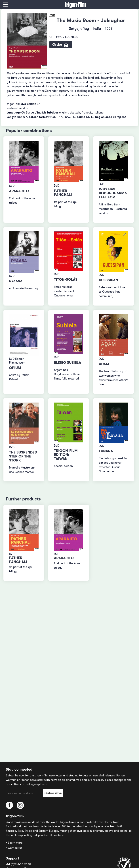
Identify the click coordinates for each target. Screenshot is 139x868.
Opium (15, 368)
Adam (104, 364)
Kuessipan (108, 280)
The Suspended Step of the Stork (23, 456)
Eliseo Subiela (68, 363)
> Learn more (14, 843)
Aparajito (19, 191)
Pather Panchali (63, 193)
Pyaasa (16, 281)
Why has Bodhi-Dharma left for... (113, 193)
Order (61, 45)
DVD (52, 15)
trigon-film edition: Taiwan (66, 455)
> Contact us (14, 848)
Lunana (106, 451)
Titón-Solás (66, 280)
